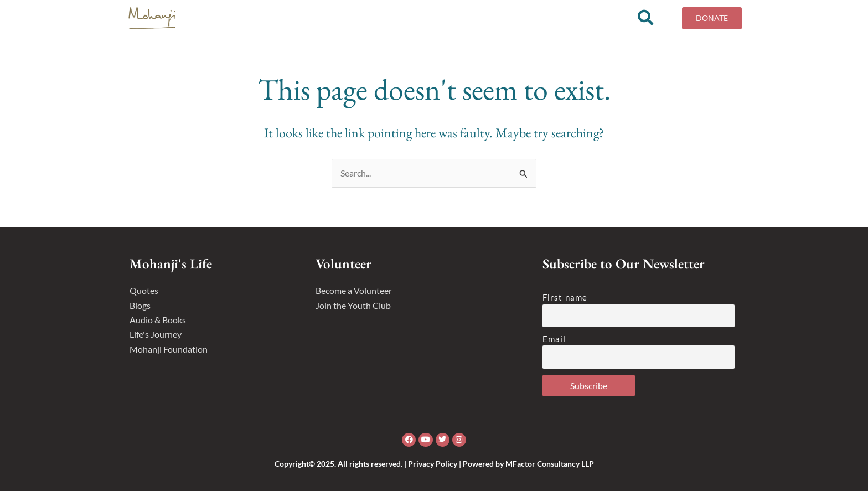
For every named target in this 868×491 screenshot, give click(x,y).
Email (554, 339)
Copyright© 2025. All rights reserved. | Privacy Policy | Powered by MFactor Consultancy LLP (434, 464)
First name (565, 297)
